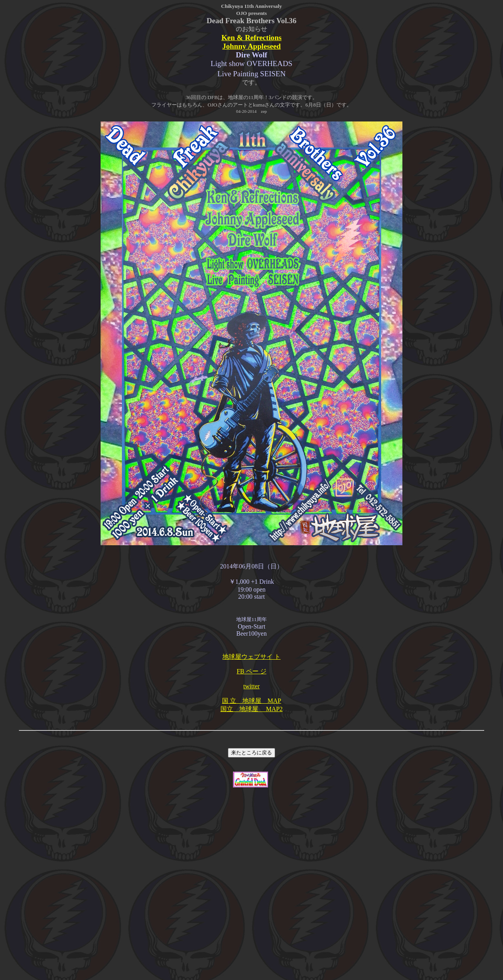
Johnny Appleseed (252, 46)
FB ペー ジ (251, 671)
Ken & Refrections (251, 38)
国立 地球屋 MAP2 (252, 709)
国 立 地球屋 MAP (252, 701)
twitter (251, 686)
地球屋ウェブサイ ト (251, 657)
